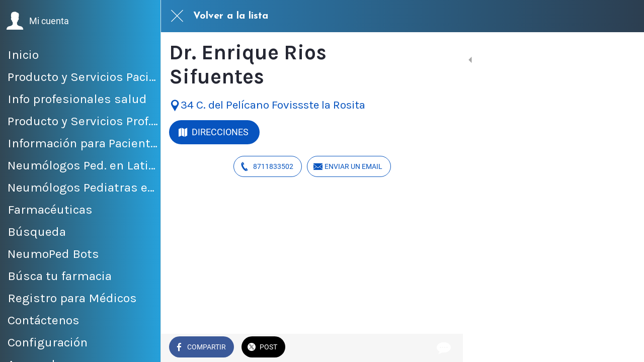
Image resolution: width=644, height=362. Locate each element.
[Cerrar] (177, 16)
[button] (37, 21)
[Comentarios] (443, 348)
